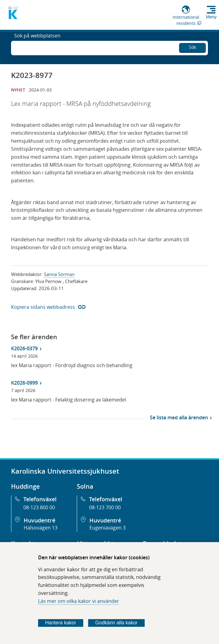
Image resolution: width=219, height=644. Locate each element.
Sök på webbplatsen (37, 47)
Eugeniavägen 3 (108, 528)
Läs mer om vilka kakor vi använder (79, 601)
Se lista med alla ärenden (179, 417)
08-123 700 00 (105, 507)
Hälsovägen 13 (41, 528)
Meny (211, 17)
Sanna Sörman (59, 274)
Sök (192, 46)
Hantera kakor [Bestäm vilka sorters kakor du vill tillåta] (61, 623)
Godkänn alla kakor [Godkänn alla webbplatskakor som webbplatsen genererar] (116, 623)
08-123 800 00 (39, 507)
